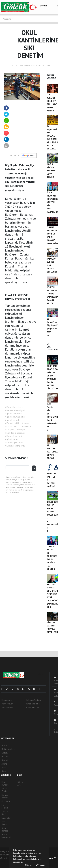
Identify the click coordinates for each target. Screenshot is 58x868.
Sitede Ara (20, 783)
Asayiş (4, 764)
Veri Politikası (7, 707)
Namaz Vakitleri (5, 796)
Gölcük (43, 6)
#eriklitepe (27, 426)
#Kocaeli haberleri (14, 436)
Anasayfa (7, 19)
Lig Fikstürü (5, 806)
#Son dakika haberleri (15, 433)
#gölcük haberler (13, 420)
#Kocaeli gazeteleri (14, 443)
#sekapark (10, 430)
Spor (4, 767)
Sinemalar (6, 818)
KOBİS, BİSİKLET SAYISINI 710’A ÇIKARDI (51, 171)
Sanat (4, 771)
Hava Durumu (5, 783)
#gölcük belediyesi (14, 414)
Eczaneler (6, 801)
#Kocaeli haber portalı (15, 446)
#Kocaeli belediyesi (14, 407)
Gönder (35, 468)
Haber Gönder (33, 707)
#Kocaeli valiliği (12, 423)
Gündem (5, 756)
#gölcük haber (12, 439)
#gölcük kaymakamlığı (15, 417)
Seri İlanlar (4, 823)
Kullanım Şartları (33, 700)
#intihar (9, 426)
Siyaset (5, 760)
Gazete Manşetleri (6, 836)
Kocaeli (5, 753)
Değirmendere (8, 749)
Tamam (40, 865)
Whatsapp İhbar (33, 704)
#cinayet (25, 423)
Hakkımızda (7, 700)
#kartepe (21, 430)
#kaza (17, 426)
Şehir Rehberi (5, 829)
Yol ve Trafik (4, 790)
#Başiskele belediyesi (15, 410)
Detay (29, 865)
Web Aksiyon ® (49, 858)
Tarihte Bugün (5, 813)
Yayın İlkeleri (7, 704)
